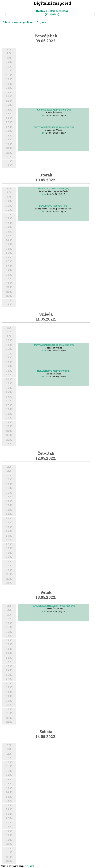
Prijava (41, 22)
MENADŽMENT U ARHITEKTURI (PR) (54, 371)
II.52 (44, 116)
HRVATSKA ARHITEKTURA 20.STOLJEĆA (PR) (54, 606)
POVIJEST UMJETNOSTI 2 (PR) (54, 206)
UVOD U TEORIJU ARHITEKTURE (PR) (54, 110)
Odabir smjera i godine (18, 22)
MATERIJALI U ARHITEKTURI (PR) (54, 189)
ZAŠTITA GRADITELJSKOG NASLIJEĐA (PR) (54, 127)
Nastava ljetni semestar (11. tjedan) (52, 13)
